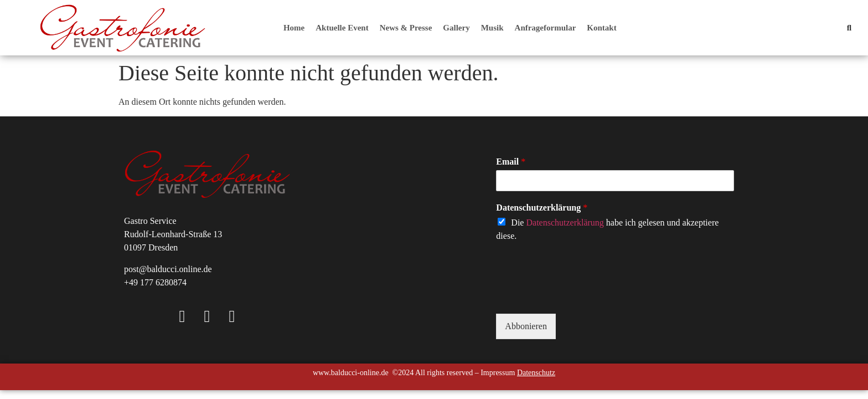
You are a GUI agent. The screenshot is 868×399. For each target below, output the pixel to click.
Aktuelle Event (342, 28)
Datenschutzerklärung (542, 208)
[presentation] (580, 295)
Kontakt (601, 28)
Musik (492, 28)
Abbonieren (526, 326)
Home (294, 28)
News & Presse (406, 28)
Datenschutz (536, 373)
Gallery (456, 28)
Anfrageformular (546, 28)
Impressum (498, 373)
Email (511, 162)
